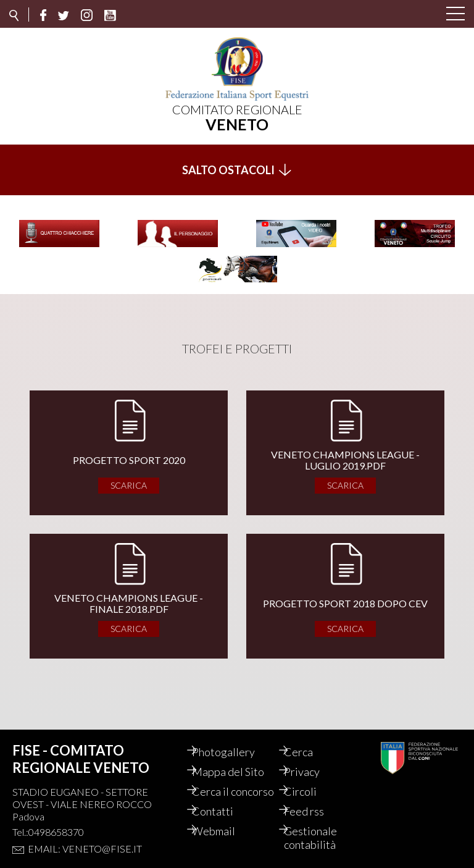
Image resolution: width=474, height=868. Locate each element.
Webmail (224, 832)
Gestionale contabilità (321, 839)
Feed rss (314, 812)
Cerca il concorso (224, 786)
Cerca (309, 739)
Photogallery (234, 739)
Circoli (311, 779)
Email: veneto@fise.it (85, 836)
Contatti (223, 812)
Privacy (312, 759)
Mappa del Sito (239, 759)
